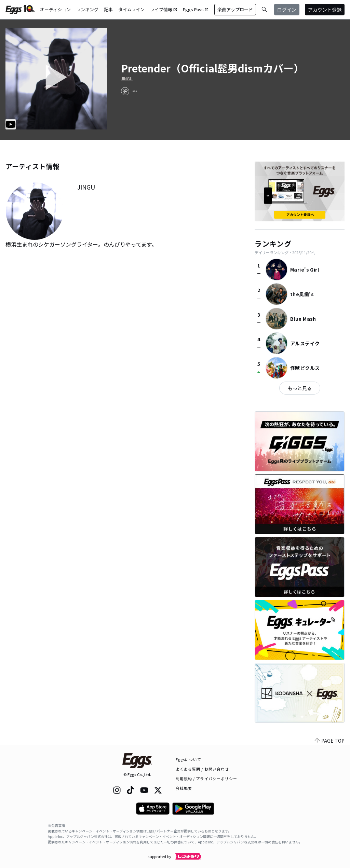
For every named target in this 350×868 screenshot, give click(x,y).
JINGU (127, 79)
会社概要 (184, 788)
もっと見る (300, 388)
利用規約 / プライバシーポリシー (207, 779)
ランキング (87, 9)
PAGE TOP (329, 741)
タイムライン (131, 9)
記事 (108, 9)
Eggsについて (189, 759)
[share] (125, 91)
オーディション (55, 9)
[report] (135, 91)
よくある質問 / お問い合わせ (203, 769)
